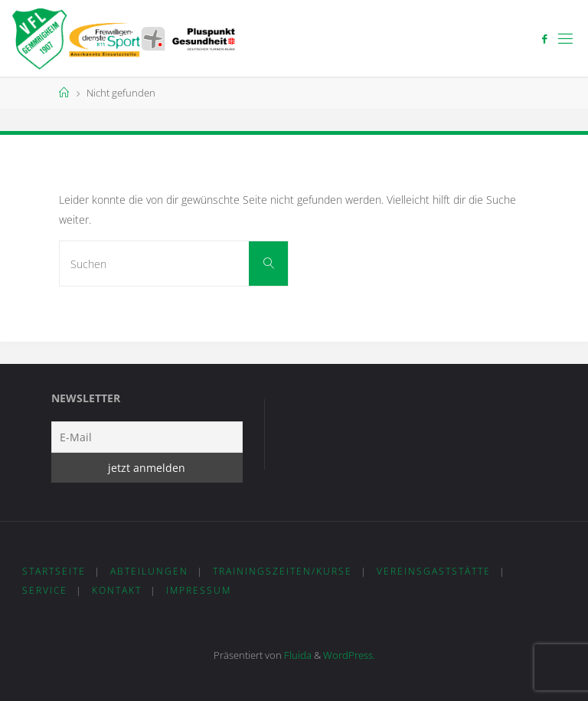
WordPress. (349, 655)
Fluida (297, 655)
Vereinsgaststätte (434, 571)
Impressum (199, 590)
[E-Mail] (147, 437)
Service (45, 590)
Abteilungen (149, 571)
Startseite (54, 571)
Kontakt (117, 590)
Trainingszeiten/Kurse (283, 571)
